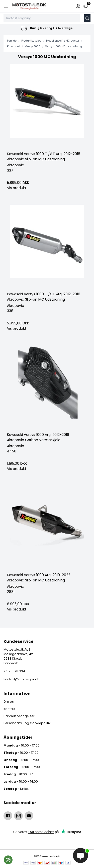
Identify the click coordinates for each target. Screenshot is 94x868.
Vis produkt (17, 188)
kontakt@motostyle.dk (21, 679)
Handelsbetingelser (19, 716)
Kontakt (9, 709)
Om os (9, 702)
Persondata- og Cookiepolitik (27, 723)
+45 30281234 (14, 671)
